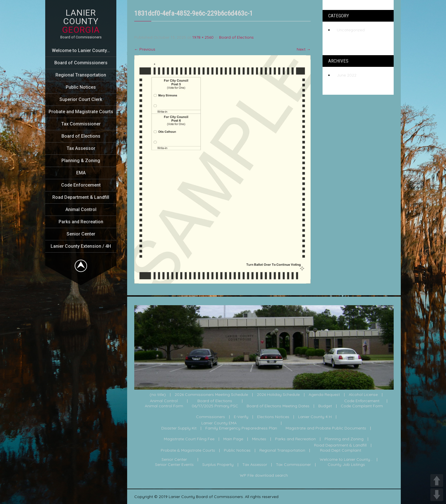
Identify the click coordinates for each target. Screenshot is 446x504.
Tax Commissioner (81, 124)
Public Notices (81, 87)
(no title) (158, 395)
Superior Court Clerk (81, 99)
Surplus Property (218, 465)
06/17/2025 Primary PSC (215, 406)
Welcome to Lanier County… (81, 50)
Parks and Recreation (81, 222)
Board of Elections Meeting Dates (278, 406)
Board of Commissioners (81, 63)
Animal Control (81, 209)
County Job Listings (346, 465)
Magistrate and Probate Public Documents (326, 428)
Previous (145, 49)
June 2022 (347, 75)
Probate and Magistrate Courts (81, 112)
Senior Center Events (174, 465)
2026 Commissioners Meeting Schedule (211, 395)
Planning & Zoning (81, 161)
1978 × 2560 (203, 37)
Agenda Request (324, 395)
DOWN (437, 495)
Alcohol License (363, 395)
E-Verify (241, 417)
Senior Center (81, 234)
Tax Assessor (81, 148)
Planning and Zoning (344, 439)
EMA (81, 173)
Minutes (259, 439)
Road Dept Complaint (341, 451)
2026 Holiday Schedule (278, 395)
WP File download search (264, 476)
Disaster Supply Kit (179, 428)
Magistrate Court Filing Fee (189, 439)
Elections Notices (273, 417)
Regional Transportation (81, 75)
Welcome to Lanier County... (346, 460)
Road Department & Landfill (81, 197)
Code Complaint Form (362, 406)
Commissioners (210, 417)
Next (304, 49)
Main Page (233, 439)
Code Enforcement (81, 185)
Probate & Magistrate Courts (188, 451)
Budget (325, 406)
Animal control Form (164, 406)
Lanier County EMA (219, 423)
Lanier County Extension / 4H (81, 246)
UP (437, 481)
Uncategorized (351, 30)
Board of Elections (81, 136)
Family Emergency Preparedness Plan (241, 428)
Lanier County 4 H (315, 417)
